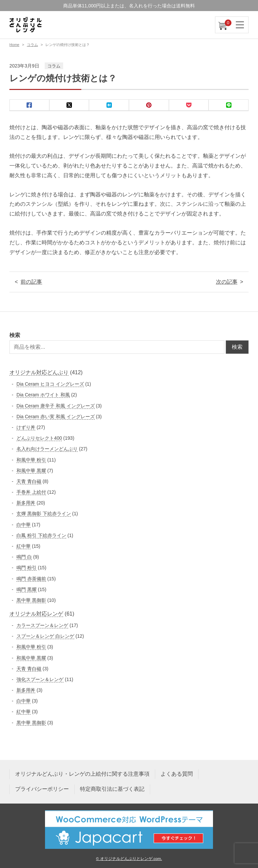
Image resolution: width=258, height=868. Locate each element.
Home (14, 45)
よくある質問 (177, 774)
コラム (32, 45)
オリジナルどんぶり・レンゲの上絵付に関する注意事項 (82, 774)
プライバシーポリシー (42, 789)
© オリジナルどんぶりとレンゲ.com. (129, 858)
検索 (15, 335)
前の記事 (31, 282)
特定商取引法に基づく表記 (112, 789)
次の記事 (227, 282)
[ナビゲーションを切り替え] (240, 25)
